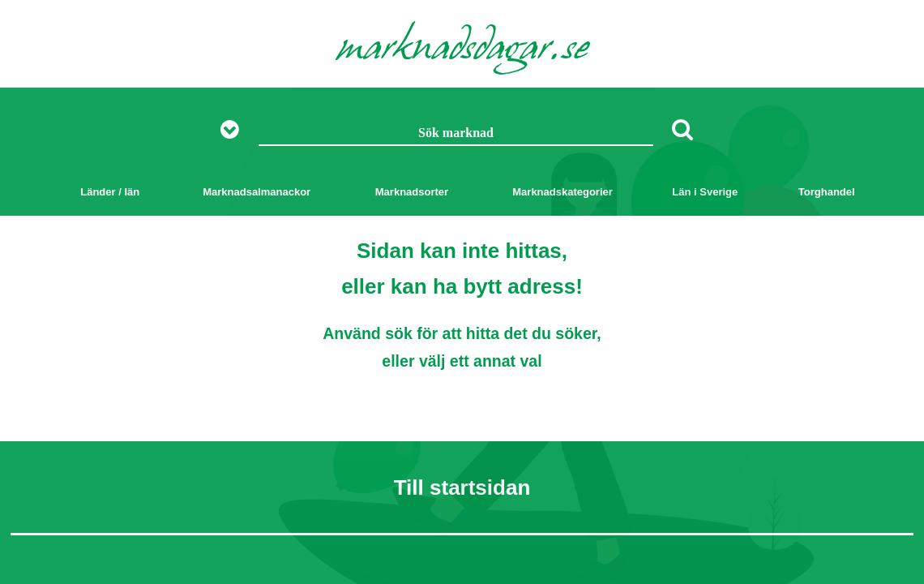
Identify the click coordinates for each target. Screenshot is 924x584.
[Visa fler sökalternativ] (235, 130)
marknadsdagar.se (462, 50)
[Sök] (682, 129)
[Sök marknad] (456, 134)
